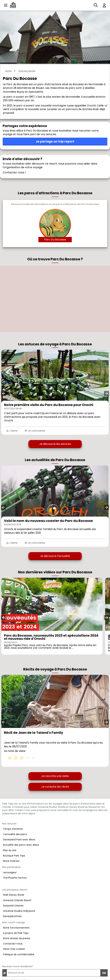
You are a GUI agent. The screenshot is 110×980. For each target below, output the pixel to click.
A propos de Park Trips (16, 933)
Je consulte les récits (55, 787)
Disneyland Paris (12, 916)
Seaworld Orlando (13, 906)
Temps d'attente (13, 829)
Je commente (35, 431)
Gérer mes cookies (14, 949)
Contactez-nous (13, 944)
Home (8, 71)
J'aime (12, 431)
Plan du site (10, 850)
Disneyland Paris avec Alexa (19, 840)
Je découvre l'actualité (55, 556)
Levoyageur (10, 872)
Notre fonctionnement (16, 928)
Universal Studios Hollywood (19, 911)
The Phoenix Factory (15, 878)
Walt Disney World (14, 895)
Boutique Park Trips (14, 856)
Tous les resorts (27, 71)
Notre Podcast (11, 861)
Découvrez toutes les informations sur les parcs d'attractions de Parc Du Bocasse (55, 204)
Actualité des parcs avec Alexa (21, 845)
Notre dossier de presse (17, 938)
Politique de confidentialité (19, 954)
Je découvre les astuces (55, 444)
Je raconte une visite (55, 776)
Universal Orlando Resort (17, 900)
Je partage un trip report (55, 141)
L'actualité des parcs (15, 834)
